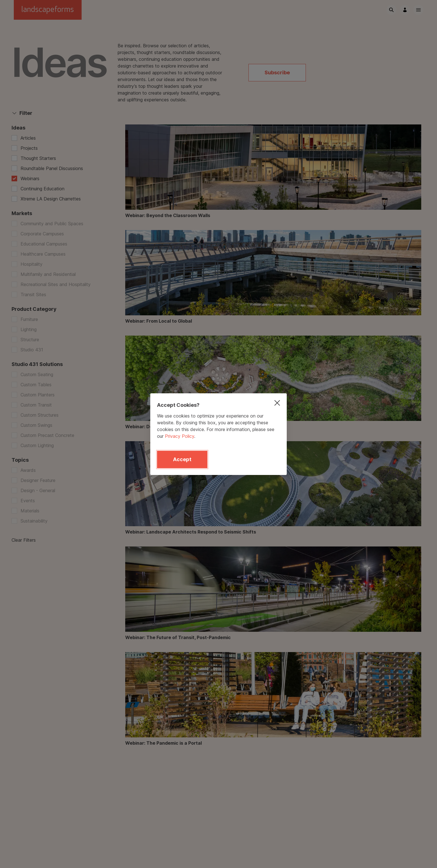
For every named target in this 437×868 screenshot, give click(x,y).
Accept (182, 459)
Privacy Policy (180, 436)
